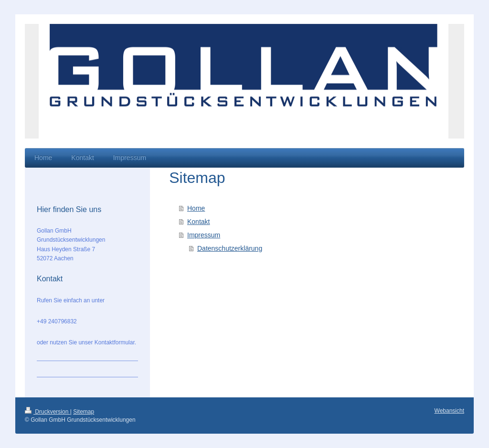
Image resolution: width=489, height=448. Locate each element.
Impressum (204, 235)
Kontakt (198, 222)
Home (196, 208)
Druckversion (48, 412)
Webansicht (449, 411)
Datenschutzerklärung (230, 248)
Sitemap (84, 412)
